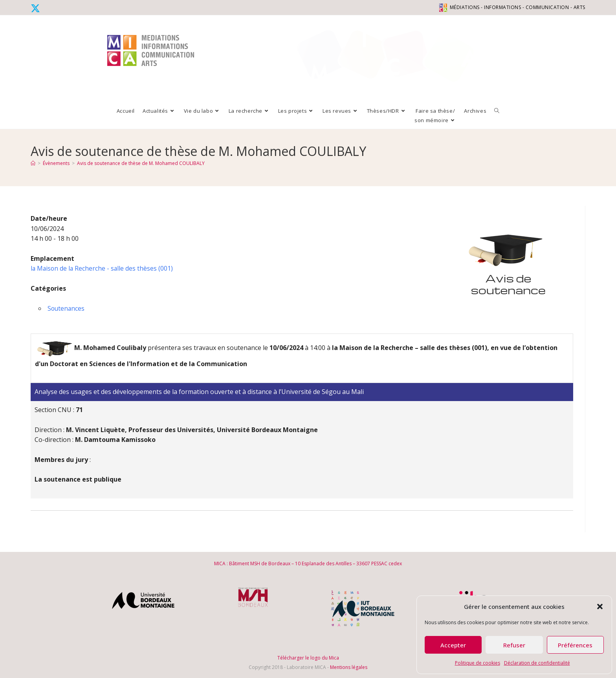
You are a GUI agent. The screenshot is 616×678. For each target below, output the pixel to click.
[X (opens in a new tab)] (37, 8)
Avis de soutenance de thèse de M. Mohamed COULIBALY (141, 163)
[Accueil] (33, 163)
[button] (600, 607)
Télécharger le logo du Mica (308, 658)
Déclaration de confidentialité (537, 663)
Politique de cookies (478, 663)
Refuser (514, 645)
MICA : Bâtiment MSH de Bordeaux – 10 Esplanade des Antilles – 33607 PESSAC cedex (308, 563)
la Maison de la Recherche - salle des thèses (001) (103, 268)
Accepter (453, 645)
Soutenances (67, 308)
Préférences (575, 645)
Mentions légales (349, 667)
